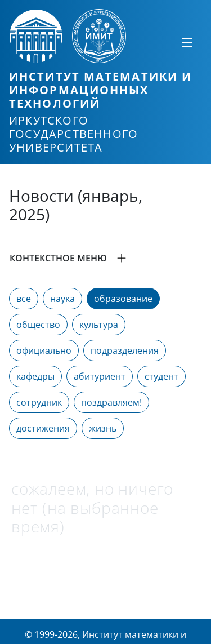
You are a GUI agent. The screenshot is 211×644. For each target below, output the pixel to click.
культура (99, 325)
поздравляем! (111, 402)
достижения (43, 428)
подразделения (125, 350)
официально (44, 350)
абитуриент (100, 376)
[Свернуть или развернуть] (187, 42)
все (24, 299)
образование (123, 299)
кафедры (35, 376)
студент (161, 376)
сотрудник (39, 402)
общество (38, 325)
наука (62, 299)
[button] (105, 258)
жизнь (103, 428)
